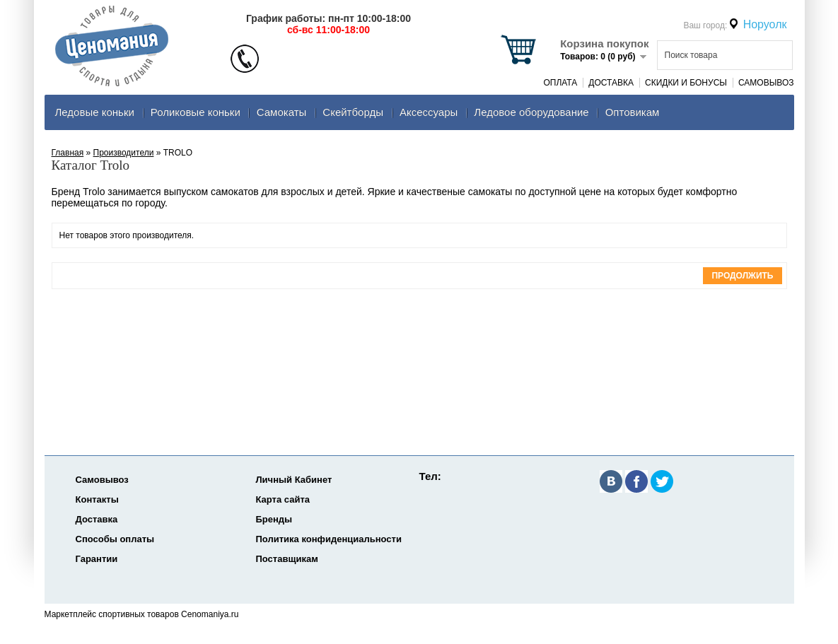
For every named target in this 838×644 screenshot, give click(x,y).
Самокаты (282, 112)
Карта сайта (283, 499)
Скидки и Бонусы (686, 83)
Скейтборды (353, 112)
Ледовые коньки (95, 112)
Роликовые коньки (196, 112)
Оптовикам (633, 112)
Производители (124, 153)
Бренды (274, 519)
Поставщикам (287, 559)
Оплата (560, 83)
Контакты (97, 499)
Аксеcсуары (429, 112)
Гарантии (97, 559)
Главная (68, 153)
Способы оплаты (115, 539)
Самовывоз (766, 83)
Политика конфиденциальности (329, 539)
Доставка (611, 83)
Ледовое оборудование (531, 112)
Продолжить (742, 276)
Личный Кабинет (294, 480)
